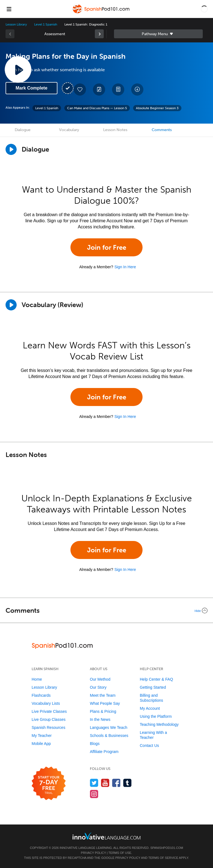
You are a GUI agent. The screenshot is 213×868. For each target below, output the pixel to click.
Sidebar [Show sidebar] (158, 34)
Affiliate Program (104, 752)
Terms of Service (163, 858)
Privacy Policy (93, 853)
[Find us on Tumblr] (127, 783)
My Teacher (42, 736)
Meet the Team (103, 695)
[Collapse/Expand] (106, 611)
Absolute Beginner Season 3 (157, 108)
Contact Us (149, 746)
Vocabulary (69, 130)
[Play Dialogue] (11, 149)
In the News (100, 719)
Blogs (95, 744)
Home (37, 679)
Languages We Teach (109, 727)
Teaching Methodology (159, 724)
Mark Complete (31, 88)
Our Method (100, 679)
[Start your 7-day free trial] (49, 784)
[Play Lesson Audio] (18, 70)
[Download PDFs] (118, 90)
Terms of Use (120, 853)
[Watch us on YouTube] (105, 783)
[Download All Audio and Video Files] (137, 90)
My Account (150, 708)
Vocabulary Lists (46, 703)
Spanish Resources (48, 727)
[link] (99, 34)
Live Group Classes (49, 719)
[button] (204, 9)
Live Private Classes (49, 711)
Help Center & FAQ (156, 679)
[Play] (11, 305)
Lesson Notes (115, 130)
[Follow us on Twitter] (94, 783)
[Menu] (9, 9)
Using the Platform (156, 716)
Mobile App (41, 744)
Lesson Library (16, 24)
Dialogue (23, 130)
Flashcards (41, 695)
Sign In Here (125, 267)
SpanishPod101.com (167, 848)
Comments (162, 130)
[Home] (102, 13)
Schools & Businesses (109, 736)
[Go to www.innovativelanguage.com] (106, 836)
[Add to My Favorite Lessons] (80, 90)
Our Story (98, 687)
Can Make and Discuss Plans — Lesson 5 (97, 108)
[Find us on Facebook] (116, 783)
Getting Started (153, 687)
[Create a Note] (99, 90)
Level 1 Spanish (45, 24)
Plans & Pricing (103, 711)
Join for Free (107, 247)
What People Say (105, 703)
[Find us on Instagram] (94, 794)
